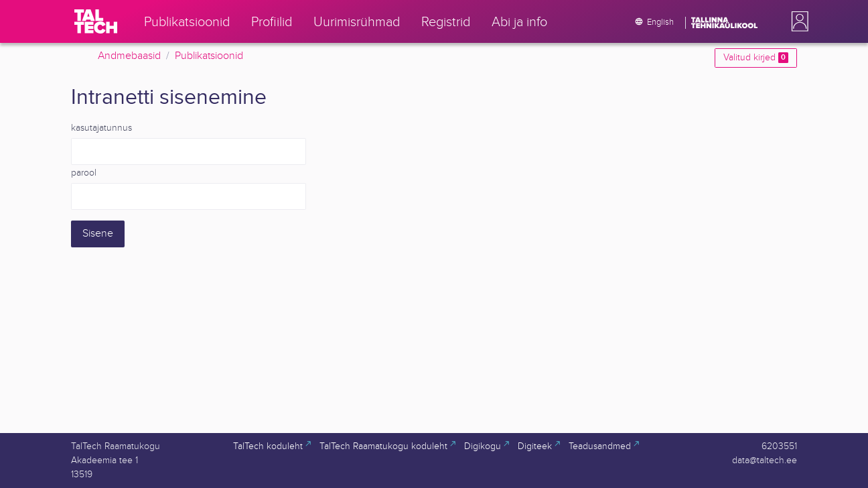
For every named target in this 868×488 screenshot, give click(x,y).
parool (84, 173)
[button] (797, 21)
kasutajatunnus (101, 128)
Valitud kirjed (756, 58)
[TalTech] (96, 21)
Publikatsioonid (209, 56)
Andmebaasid (129, 56)
